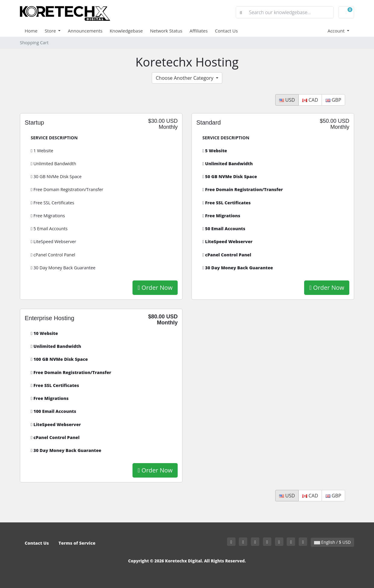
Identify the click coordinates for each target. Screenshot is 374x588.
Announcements (85, 31)
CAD (310, 100)
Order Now (155, 288)
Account (337, 31)
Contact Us (226, 31)
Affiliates (199, 31)
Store (51, 31)
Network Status (166, 31)
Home (31, 31)
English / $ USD (332, 542)
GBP (333, 100)
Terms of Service (77, 543)
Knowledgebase (126, 31)
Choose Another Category (185, 78)
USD (287, 100)
